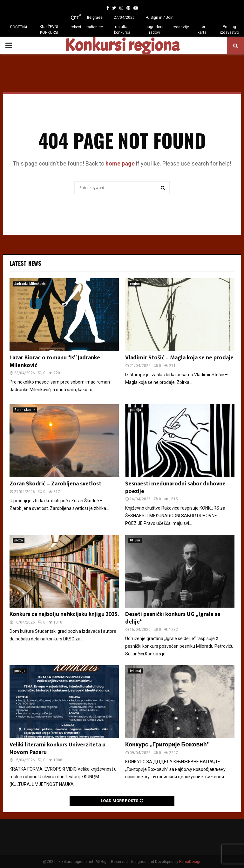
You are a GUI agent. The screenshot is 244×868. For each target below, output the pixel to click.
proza (19, 540)
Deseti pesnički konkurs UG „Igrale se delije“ (173, 618)
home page (120, 163)
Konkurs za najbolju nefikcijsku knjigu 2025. (64, 614)
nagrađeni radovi (154, 30)
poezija (136, 410)
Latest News (25, 263)
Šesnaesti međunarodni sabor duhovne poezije (175, 487)
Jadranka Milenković (30, 284)
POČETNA (19, 27)
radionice (95, 27)
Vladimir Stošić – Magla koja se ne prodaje (179, 358)
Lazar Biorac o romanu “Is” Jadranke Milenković (55, 361)
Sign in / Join (160, 18)
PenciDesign (190, 862)
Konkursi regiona (122, 46)
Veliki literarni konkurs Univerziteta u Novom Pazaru (58, 748)
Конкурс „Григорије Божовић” (167, 745)
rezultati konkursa (122, 30)
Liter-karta (202, 30)
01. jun (135, 540)
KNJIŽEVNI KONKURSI (49, 30)
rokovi (76, 27)
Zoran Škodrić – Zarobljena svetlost (55, 484)
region (135, 284)
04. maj (136, 671)
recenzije (181, 27)
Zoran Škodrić (25, 410)
